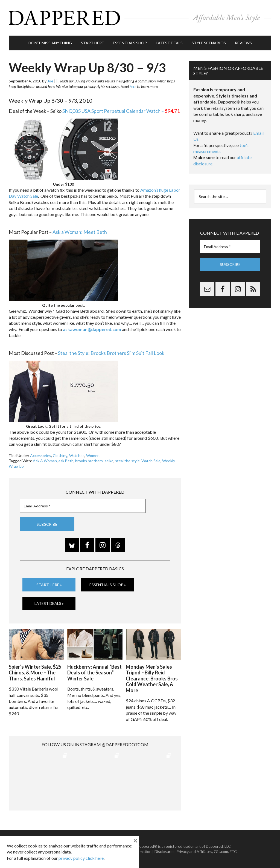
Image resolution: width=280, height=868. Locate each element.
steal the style (127, 461)
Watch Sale (151, 461)
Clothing (60, 455)
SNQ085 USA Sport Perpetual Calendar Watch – (121, 111)
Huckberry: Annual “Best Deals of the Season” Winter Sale (94, 673)
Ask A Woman (45, 461)
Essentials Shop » (108, 585)
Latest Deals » (49, 603)
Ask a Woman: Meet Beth (80, 232)
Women (93, 455)
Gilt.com (221, 851)
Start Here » (49, 585)
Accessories (41, 455)
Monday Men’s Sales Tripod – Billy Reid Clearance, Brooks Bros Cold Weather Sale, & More (152, 679)
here (133, 86)
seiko (109, 461)
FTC (233, 851)
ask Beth (66, 461)
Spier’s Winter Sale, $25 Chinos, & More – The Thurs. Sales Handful (35, 673)
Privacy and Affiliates (194, 851)
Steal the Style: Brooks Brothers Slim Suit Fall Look (111, 353)
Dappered (140, 18)
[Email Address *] (83, 506)
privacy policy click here (81, 858)
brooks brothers (89, 461)
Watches (77, 455)
